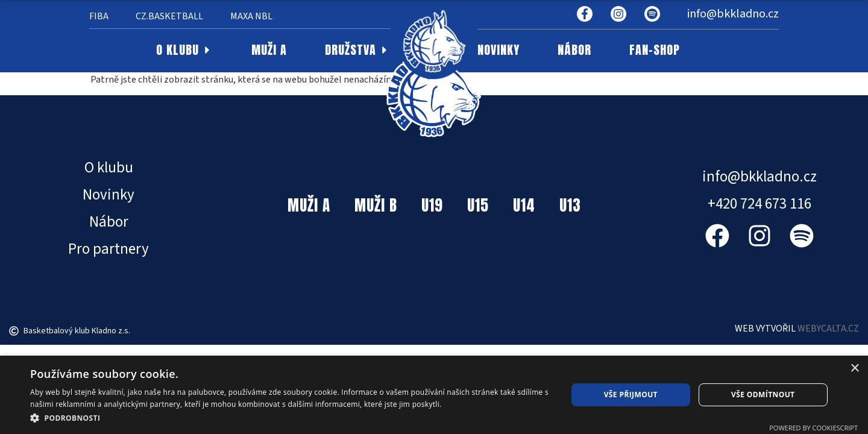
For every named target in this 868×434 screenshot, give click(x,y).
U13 (570, 205)
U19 (432, 205)
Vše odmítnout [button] (763, 395)
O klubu (109, 168)
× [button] (854, 369)
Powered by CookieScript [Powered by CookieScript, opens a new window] (813, 428)
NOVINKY (498, 50)
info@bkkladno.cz (733, 14)
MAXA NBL (251, 16)
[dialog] (434, 395)
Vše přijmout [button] (631, 395)
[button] (291, 418)
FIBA (99, 16)
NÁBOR (574, 50)
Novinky (108, 195)
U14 (524, 205)
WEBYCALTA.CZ (828, 329)
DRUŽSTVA (358, 50)
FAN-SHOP (655, 50)
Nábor (109, 222)
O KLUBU (185, 50)
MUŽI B (376, 205)
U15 (478, 205)
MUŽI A (269, 50)
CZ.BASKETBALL (169, 16)
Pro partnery (108, 249)
